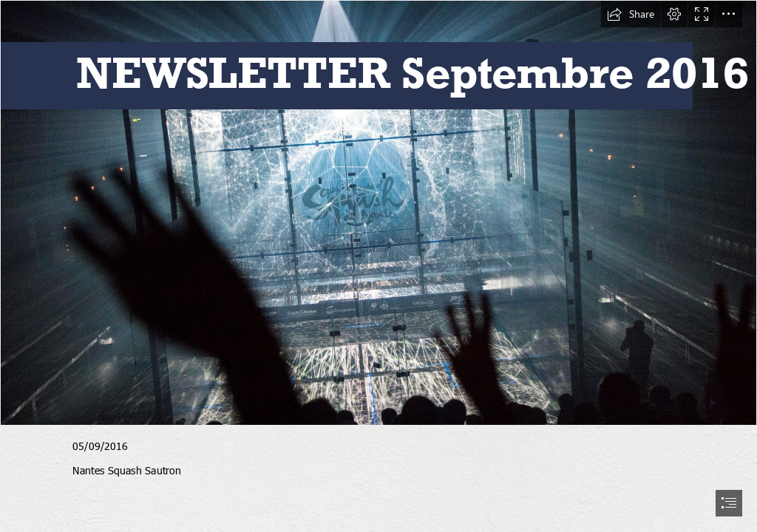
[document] (378, 266)
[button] (631, 14)
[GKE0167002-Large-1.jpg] (378, 213)
